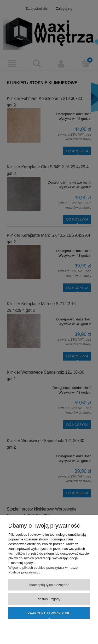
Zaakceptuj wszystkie (49, 613)
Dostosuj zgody (49, 599)
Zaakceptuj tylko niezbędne (49, 585)
